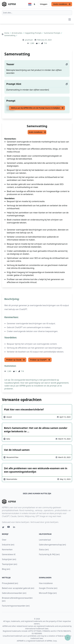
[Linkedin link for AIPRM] (15, 527)
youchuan (29, 40)
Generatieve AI (9, 554)
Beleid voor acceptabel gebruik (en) (18, 588)
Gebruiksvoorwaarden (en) (14, 593)
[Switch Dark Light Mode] (35, 4)
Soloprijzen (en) (9, 559)
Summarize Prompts (52, 33)
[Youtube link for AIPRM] (9, 527)
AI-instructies (17, 33)
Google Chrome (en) (48, 588)
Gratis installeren (62, 4)
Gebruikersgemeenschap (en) (52, 545)
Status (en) (44, 550)
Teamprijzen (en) (10, 564)
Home (7, 33)
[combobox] (37, 13)
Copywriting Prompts (33, 33)
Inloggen (44, 4)
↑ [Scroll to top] (68, 638)
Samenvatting (10, 35)
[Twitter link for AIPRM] (3, 527)
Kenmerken (7, 550)
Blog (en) (6, 569)
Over (4, 540)
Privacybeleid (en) (10, 583)
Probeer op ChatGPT (40, 360)
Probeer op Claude (16, 360)
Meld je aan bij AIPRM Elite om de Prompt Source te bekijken (37, 108)
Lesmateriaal (45, 540)
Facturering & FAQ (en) (49, 554)
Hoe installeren (46, 583)
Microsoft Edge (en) (48, 593)
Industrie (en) (8, 545)
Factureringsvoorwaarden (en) (16, 606)
